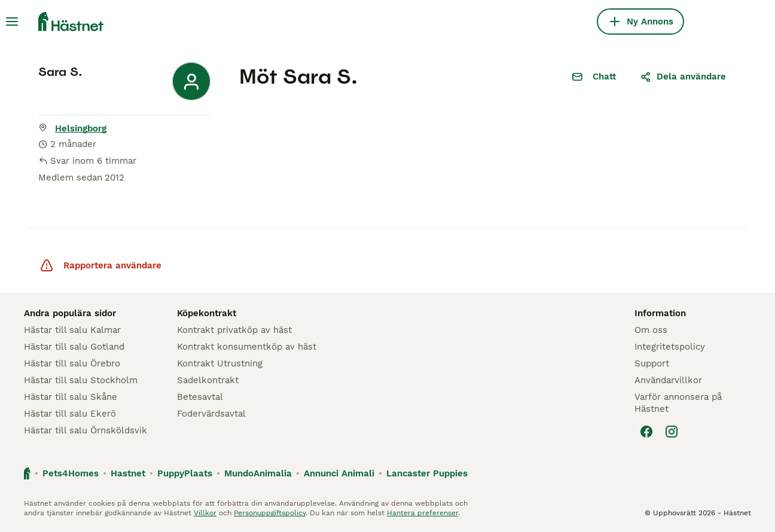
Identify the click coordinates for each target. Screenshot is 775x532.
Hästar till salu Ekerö (70, 414)
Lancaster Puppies (427, 473)
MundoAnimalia (258, 473)
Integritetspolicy (670, 347)
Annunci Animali (339, 473)
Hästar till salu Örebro (72, 363)
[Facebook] (646, 432)
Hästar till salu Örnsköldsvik (86, 430)
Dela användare (683, 77)
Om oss (651, 330)
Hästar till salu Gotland (74, 347)
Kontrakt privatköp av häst (234, 330)
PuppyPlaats (185, 473)
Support (652, 363)
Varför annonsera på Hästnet (678, 403)
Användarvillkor (668, 380)
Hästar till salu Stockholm (81, 380)
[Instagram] (672, 432)
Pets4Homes (71, 473)
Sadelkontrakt (208, 380)
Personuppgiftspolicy (270, 513)
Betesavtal (200, 397)
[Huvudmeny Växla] (12, 22)
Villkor (205, 513)
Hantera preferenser (422, 513)
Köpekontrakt (207, 313)
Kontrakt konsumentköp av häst (247, 347)
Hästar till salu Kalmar (72, 330)
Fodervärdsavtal (211, 414)
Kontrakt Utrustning (220, 363)
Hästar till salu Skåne (71, 397)
